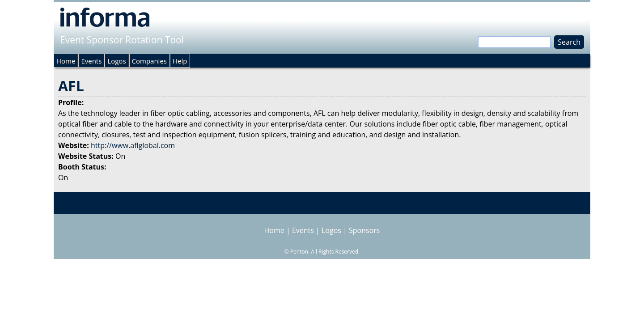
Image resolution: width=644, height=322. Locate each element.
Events (91, 61)
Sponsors (364, 230)
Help (180, 61)
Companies (149, 61)
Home (66, 61)
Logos (117, 61)
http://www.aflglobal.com (133, 145)
